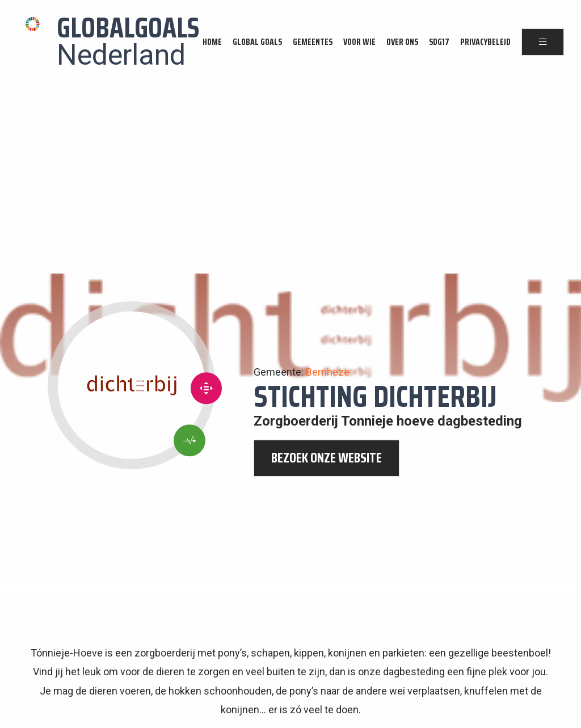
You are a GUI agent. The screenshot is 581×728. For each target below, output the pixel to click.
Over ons (402, 42)
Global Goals (257, 42)
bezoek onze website (327, 458)
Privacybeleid (485, 42)
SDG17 (439, 42)
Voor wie (359, 42)
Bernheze (328, 372)
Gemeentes (313, 42)
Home (212, 42)
